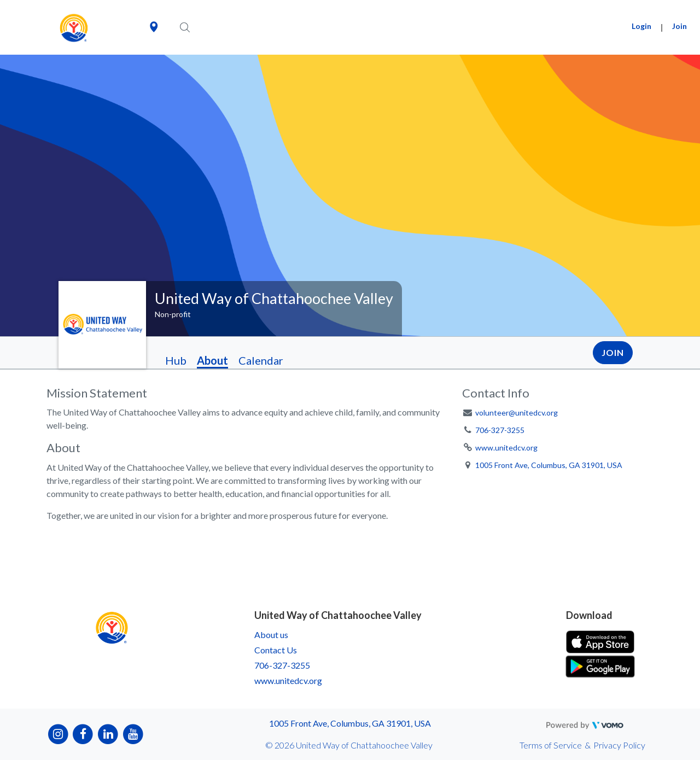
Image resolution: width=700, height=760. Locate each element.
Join (679, 26)
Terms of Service (551, 745)
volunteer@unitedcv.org (517, 413)
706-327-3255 (500, 430)
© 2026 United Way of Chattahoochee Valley (349, 745)
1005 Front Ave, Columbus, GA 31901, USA (549, 465)
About (212, 360)
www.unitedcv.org (506, 448)
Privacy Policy (619, 745)
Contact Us (276, 650)
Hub (176, 360)
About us (271, 635)
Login (641, 26)
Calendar (261, 360)
